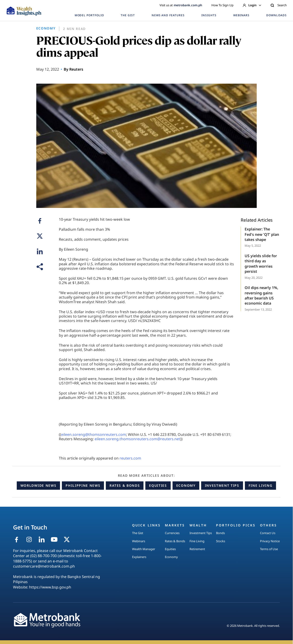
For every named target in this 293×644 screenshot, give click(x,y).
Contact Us (268, 533)
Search (279, 5)
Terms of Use (269, 549)
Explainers (139, 557)
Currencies (172, 533)
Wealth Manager (144, 549)
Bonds (220, 533)
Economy (186, 485)
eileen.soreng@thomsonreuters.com (94, 434)
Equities (158, 485)
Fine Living (260, 485)
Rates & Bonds (125, 485)
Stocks (221, 541)
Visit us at (181, 5)
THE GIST (128, 15)
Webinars (139, 541)
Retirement (197, 549)
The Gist (138, 533)
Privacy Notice (270, 541)
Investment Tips (222, 485)
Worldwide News (38, 485)
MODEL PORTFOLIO (89, 15)
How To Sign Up (222, 5)
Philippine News (83, 485)
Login (252, 5)
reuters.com (130, 458)
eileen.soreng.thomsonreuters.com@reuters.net (137, 439)
